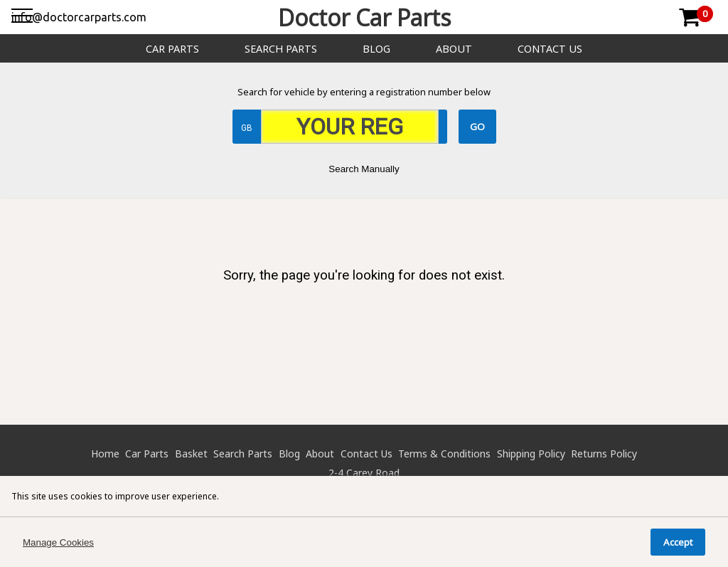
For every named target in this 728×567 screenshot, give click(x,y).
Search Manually (364, 169)
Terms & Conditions (444, 454)
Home (105, 454)
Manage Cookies (58, 542)
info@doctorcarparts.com (79, 17)
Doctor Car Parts (364, 17)
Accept (678, 542)
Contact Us (550, 49)
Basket (191, 454)
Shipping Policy (531, 454)
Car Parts (172, 49)
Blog (376, 49)
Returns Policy (604, 454)
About (454, 49)
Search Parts (281, 49)
